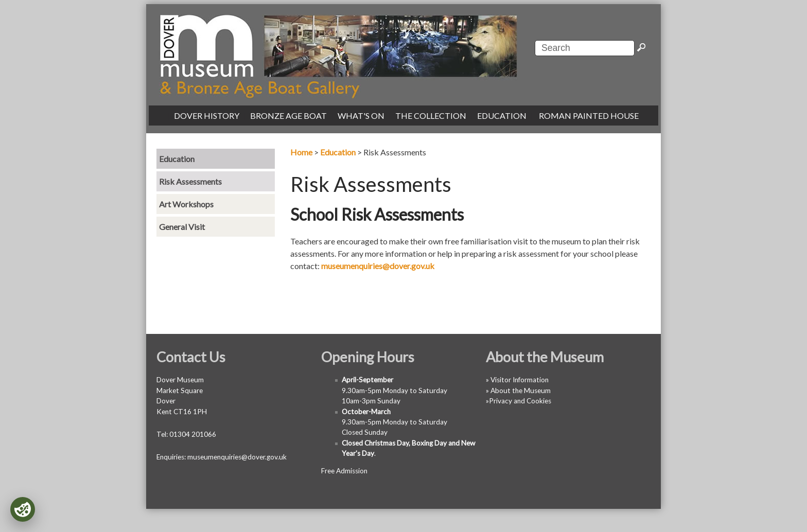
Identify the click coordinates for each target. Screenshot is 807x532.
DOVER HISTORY (207, 116)
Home (301, 152)
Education (338, 152)
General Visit (182, 227)
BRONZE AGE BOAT (288, 116)
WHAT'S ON (361, 116)
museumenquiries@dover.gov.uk (378, 266)
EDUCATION (502, 116)
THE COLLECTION (431, 116)
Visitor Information (520, 380)
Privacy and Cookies (520, 401)
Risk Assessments (190, 181)
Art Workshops (186, 204)
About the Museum (521, 391)
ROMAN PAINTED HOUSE (589, 116)
